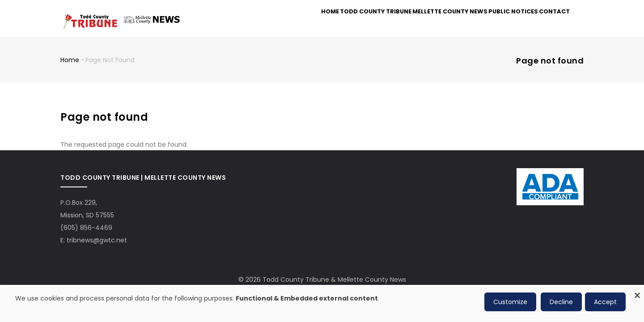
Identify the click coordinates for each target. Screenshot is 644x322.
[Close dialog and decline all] (637, 290)
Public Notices (502, 23)
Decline (561, 302)
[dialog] (322, 303)
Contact (551, 23)
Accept (605, 302)
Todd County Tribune (354, 23)
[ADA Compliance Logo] (550, 179)
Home (302, 23)
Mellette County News (433, 23)
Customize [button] (510, 302)
